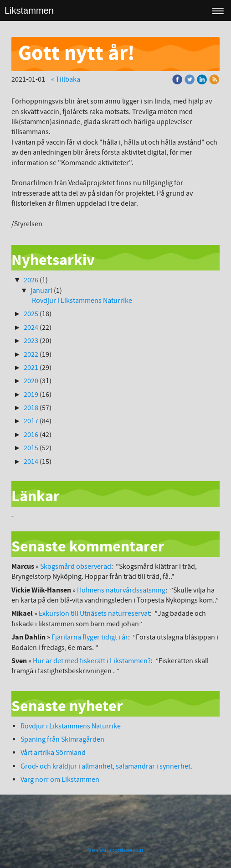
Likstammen (29, 10)
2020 (31, 381)
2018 (31, 408)
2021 (31, 368)
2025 (31, 314)
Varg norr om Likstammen (60, 780)
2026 (31, 280)
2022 (31, 354)
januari (41, 291)
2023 (31, 341)
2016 (31, 435)
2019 (31, 395)
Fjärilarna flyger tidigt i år (90, 637)
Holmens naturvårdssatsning (121, 590)
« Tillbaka (66, 79)
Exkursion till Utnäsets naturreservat (94, 613)
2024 (31, 327)
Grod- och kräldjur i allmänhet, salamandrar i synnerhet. (106, 766)
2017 (31, 421)
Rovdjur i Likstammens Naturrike (82, 301)
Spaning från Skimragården (62, 739)
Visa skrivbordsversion (116, 850)
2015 (31, 448)
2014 (31, 462)
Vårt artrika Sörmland (53, 753)
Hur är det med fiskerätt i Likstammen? (92, 661)
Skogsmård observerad (76, 567)
